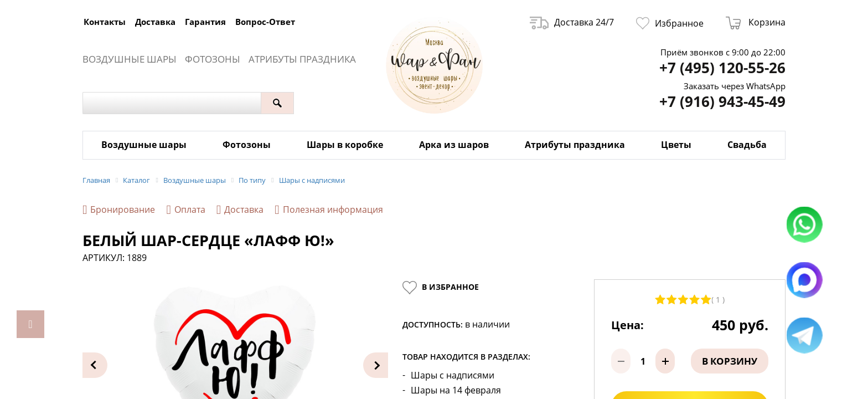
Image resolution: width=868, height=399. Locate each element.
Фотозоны (213, 59)
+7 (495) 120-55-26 (722, 68)
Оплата (185, 210)
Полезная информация (329, 210)
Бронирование (119, 210)
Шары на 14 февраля (456, 390)
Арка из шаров (454, 145)
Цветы (676, 145)
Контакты (105, 22)
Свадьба (747, 145)
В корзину (730, 361)
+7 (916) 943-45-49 (722, 102)
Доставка (155, 22)
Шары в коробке (345, 145)
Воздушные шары (130, 59)
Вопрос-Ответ (265, 22)
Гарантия (205, 22)
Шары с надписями (453, 375)
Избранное (670, 23)
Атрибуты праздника (302, 59)
